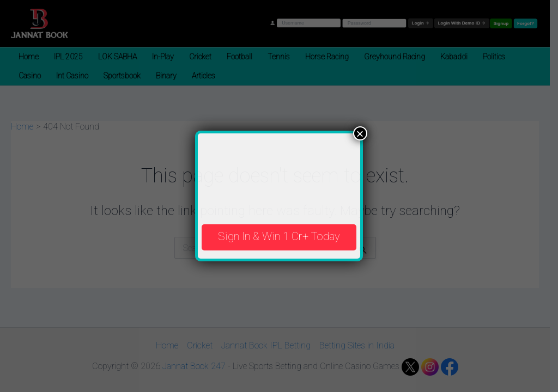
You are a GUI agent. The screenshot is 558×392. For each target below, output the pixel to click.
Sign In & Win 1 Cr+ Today (279, 236)
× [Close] (360, 133)
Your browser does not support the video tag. (279, 174)
